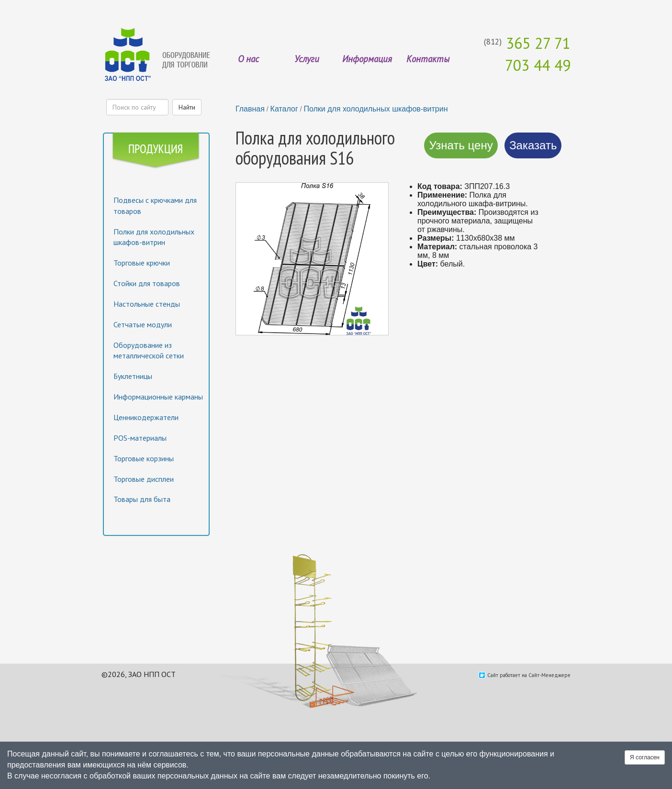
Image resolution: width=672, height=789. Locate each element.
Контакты (428, 59)
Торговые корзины (144, 458)
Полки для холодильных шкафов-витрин (375, 109)
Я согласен (645, 757)
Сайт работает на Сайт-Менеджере (529, 675)
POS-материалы (140, 438)
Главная (250, 109)
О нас (248, 59)
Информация (367, 59)
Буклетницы (133, 376)
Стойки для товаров (147, 283)
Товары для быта (142, 499)
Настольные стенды (147, 304)
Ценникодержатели (146, 417)
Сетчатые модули (143, 324)
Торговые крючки (142, 263)
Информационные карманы (158, 397)
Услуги (307, 59)
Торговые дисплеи (144, 479)
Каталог (284, 109)
